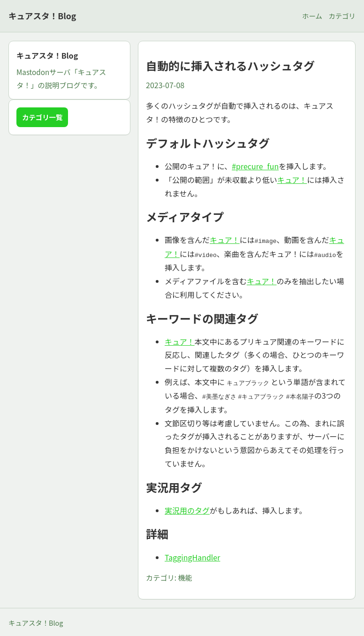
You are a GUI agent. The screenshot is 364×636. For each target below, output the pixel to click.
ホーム (312, 16)
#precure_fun (255, 166)
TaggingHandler (192, 556)
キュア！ (292, 180)
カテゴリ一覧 (42, 117)
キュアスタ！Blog (42, 16)
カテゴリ (342, 16)
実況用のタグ (187, 509)
